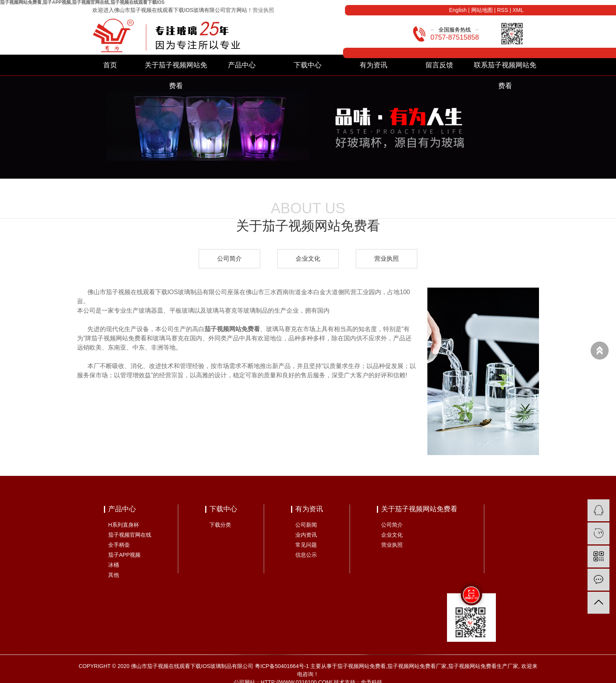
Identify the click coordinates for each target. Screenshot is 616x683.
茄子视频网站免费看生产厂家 (483, 666)
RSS (503, 10)
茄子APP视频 (124, 555)
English (458, 10)
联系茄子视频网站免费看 (505, 68)
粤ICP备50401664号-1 (282, 666)
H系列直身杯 (124, 525)
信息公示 (306, 555)
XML (518, 10)
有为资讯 (373, 65)
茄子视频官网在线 (130, 535)
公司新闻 (306, 525)
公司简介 (229, 259)
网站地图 (482, 10)
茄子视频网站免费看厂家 (417, 666)
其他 (114, 575)
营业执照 (263, 10)
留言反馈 (439, 65)
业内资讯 (306, 535)
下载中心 (308, 65)
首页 (110, 65)
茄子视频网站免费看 (362, 666)
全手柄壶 (119, 545)
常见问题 (306, 545)
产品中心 (242, 65)
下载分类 (220, 525)
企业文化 (308, 259)
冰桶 (114, 565)
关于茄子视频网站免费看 (176, 68)
